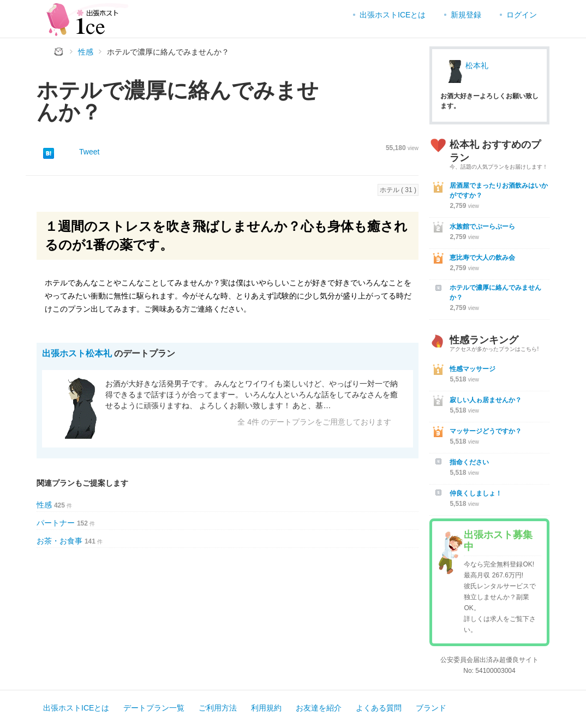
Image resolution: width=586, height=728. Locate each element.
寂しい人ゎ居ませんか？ (486, 400)
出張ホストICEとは (393, 15)
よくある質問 (379, 708)
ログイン (522, 15)
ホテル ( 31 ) (398, 190)
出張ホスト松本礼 (77, 353)
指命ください (469, 462)
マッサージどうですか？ (486, 431)
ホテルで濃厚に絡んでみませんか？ (495, 293)
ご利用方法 (218, 708)
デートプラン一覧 (154, 708)
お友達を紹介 (319, 708)
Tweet (89, 152)
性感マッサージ (473, 369)
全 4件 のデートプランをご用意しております (314, 422)
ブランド (431, 708)
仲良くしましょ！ (476, 493)
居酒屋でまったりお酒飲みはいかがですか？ (499, 190)
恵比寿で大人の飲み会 (482, 258)
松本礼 (477, 65)
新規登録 (466, 15)
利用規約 (266, 708)
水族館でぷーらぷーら (482, 226)
